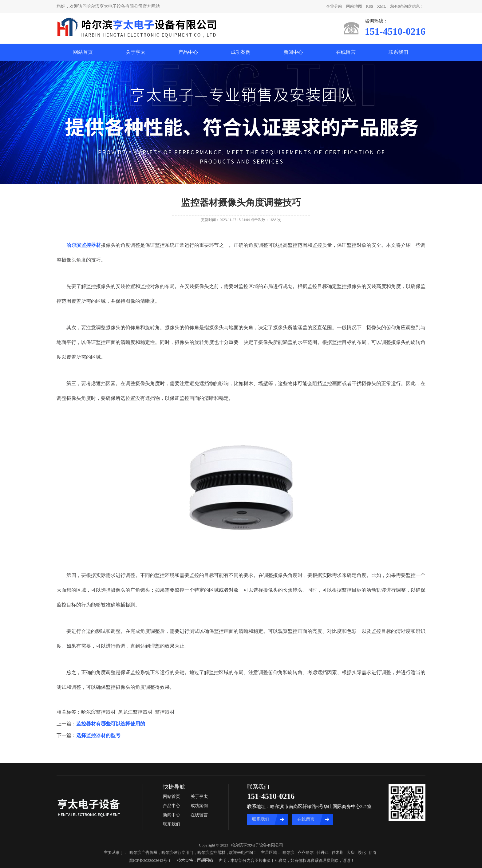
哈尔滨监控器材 (211, 852)
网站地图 (354, 6)
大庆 (351, 852)
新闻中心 (293, 52)
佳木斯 (338, 852)
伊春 (373, 852)
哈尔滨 (288, 852)
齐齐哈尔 (306, 852)
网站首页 (83, 52)
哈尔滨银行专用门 (177, 852)
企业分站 (334, 6)
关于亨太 (136, 52)
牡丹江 (323, 852)
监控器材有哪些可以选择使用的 (111, 724)
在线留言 (346, 52)
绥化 (362, 852)
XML (382, 6)
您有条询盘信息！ (407, 6)
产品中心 (188, 52)
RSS (370, 6)
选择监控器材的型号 (98, 735)
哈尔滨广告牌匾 (143, 852)
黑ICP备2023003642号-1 (150, 860)
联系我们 (398, 52)
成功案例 (241, 52)
